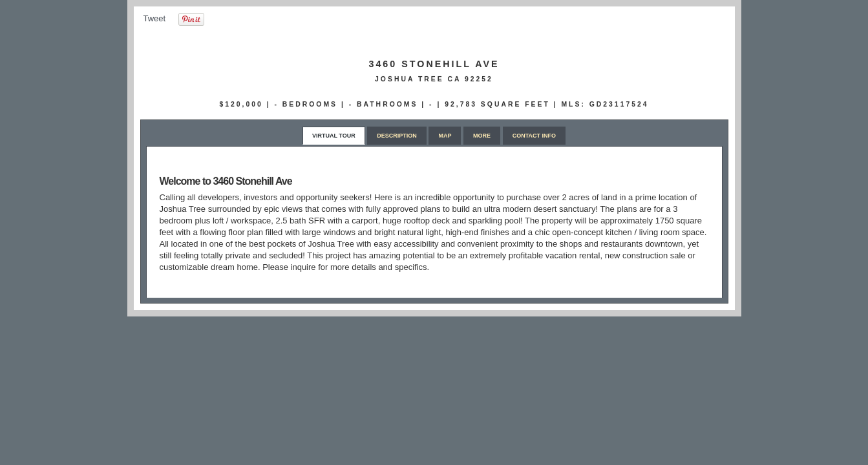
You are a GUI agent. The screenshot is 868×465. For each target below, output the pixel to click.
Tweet (155, 18)
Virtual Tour (334, 136)
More (482, 136)
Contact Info (534, 136)
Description (397, 136)
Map (445, 136)
